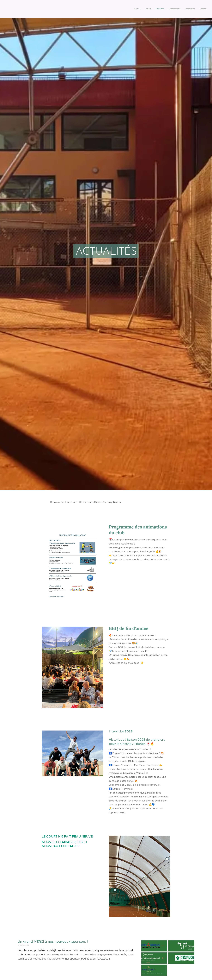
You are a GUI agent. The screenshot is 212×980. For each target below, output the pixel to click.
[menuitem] (185, 9)
